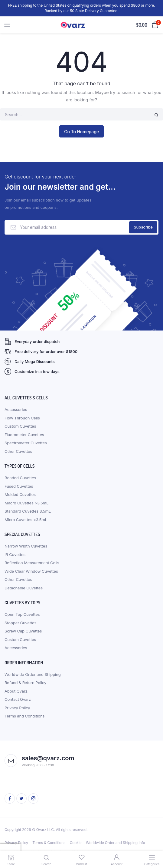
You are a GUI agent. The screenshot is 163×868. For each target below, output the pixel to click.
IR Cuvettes (15, 554)
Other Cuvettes (18, 451)
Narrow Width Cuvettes (26, 546)
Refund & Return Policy (25, 683)
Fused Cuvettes (19, 486)
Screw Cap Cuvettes (23, 631)
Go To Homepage (81, 132)
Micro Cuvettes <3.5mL (26, 520)
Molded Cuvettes (20, 494)
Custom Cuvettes (20, 426)
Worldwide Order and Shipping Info (116, 843)
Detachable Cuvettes (24, 588)
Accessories (16, 409)
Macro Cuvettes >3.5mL (26, 503)
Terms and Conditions (24, 716)
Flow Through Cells (22, 418)
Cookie (76, 843)
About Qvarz (16, 691)
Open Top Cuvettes (22, 614)
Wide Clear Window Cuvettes (31, 571)
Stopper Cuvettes (20, 623)
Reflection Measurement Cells (32, 563)
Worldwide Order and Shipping (33, 674)
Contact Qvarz (18, 699)
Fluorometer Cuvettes (24, 435)
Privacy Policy (17, 708)
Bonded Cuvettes (20, 478)
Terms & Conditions (49, 843)
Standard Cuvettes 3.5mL (28, 511)
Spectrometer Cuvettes (26, 443)
